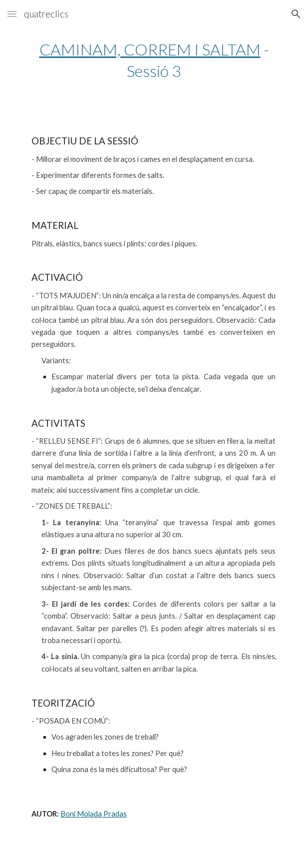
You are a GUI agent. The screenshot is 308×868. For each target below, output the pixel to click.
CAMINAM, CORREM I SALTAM (150, 49)
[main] (154, 60)
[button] (12, 14)
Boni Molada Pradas (94, 814)
